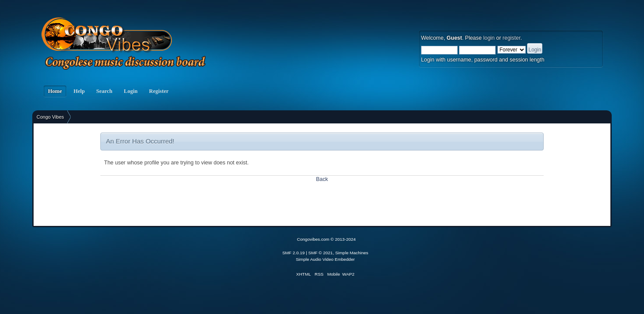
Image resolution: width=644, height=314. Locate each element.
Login (131, 91)
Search (104, 91)
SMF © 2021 (321, 253)
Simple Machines (352, 253)
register (512, 38)
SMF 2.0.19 (294, 253)
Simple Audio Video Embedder (325, 259)
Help (79, 91)
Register (159, 91)
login (489, 38)
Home (55, 91)
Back (322, 179)
